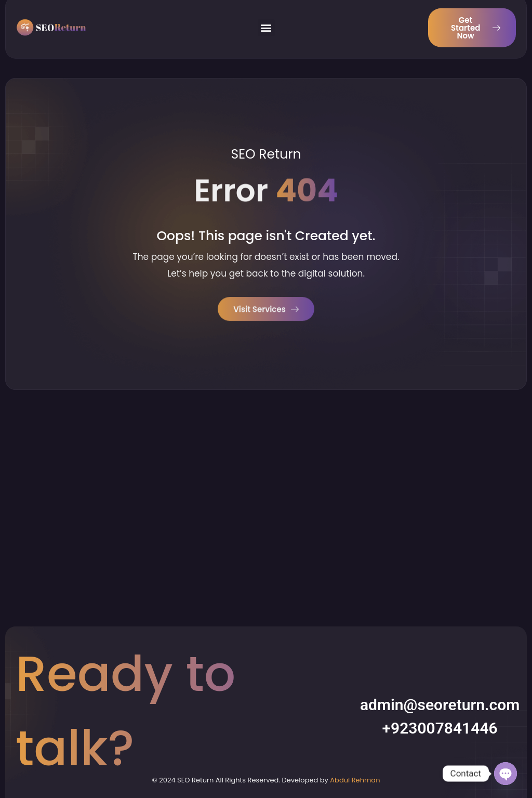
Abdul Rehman (355, 780)
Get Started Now (476, 23)
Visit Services (266, 310)
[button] (266, 23)
